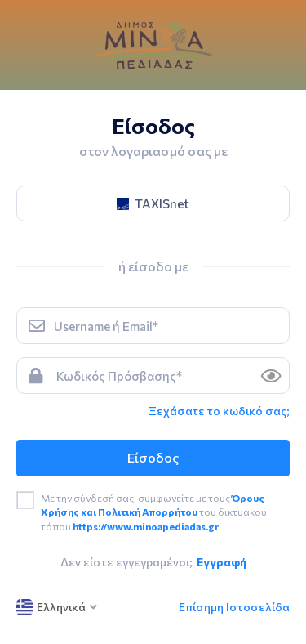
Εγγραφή (222, 562)
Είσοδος (153, 457)
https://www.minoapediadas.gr (146, 526)
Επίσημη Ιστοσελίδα (234, 607)
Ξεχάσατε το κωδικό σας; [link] (219, 411)
